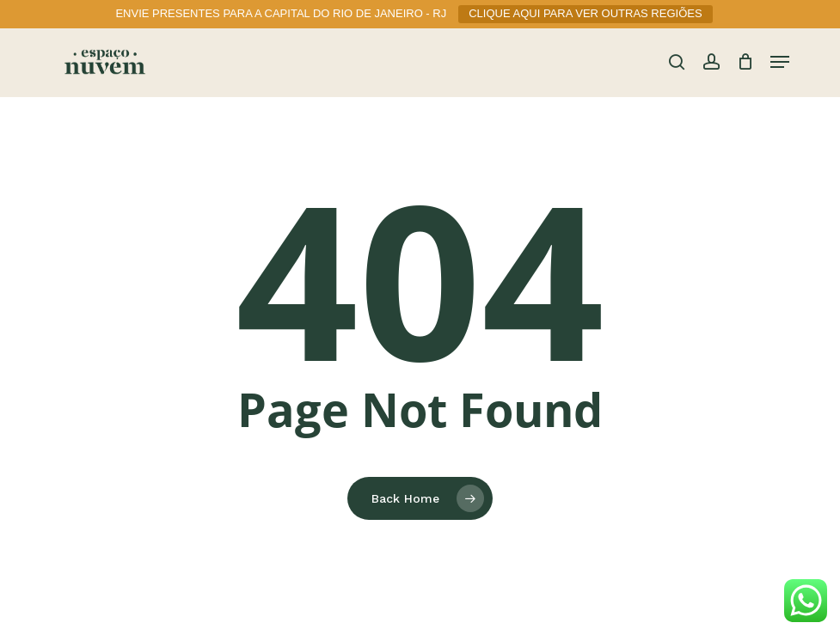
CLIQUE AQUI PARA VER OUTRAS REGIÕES (585, 13)
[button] (780, 62)
